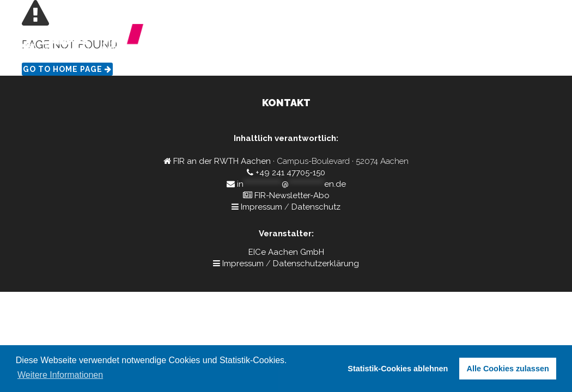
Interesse (524, 41)
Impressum (261, 207)
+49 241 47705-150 (290, 173)
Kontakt (475, 41)
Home (305, 41)
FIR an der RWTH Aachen (222, 161)
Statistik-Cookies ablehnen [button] (398, 369)
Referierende (417, 41)
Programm (352, 41)
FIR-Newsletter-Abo (292, 195)
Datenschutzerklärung (316, 264)
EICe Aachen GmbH (286, 252)
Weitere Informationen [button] (60, 375)
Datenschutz (316, 207)
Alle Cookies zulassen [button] (508, 369)
